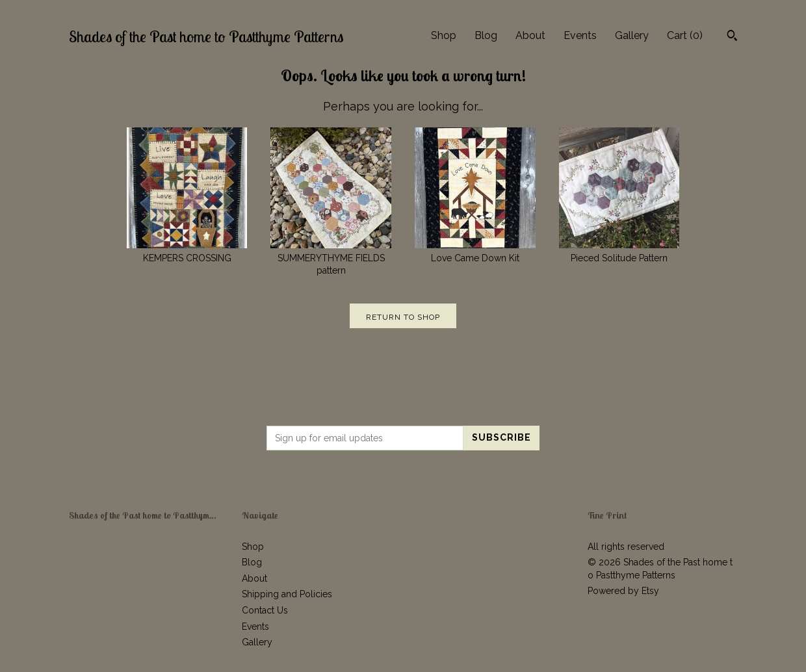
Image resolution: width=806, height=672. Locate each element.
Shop (444, 35)
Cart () (685, 35)
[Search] (732, 37)
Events (580, 35)
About (530, 35)
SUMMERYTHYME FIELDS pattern (331, 258)
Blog (486, 35)
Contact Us (265, 610)
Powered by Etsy (623, 591)
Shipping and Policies (287, 594)
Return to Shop (403, 317)
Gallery (632, 35)
